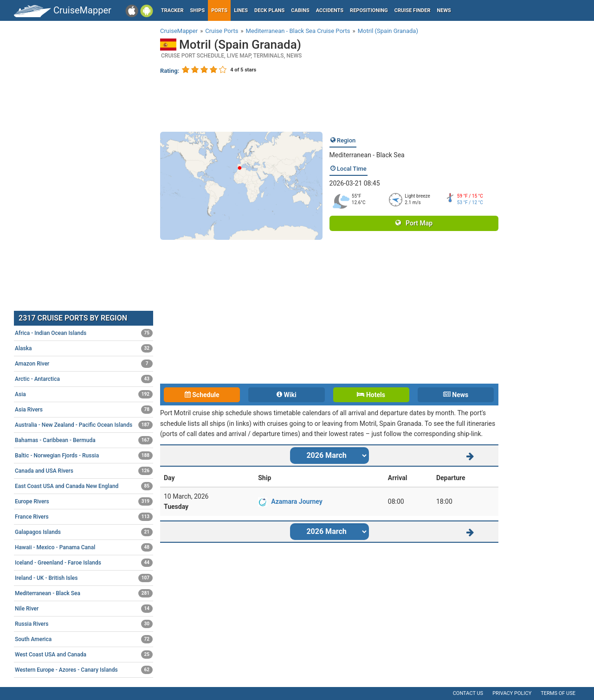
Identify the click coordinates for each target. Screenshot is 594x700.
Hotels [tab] (371, 395)
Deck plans (269, 10)
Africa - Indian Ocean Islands (84, 333)
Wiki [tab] (287, 395)
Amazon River (84, 364)
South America (84, 639)
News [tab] (456, 395)
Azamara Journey (297, 501)
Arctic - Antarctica (84, 379)
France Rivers (84, 517)
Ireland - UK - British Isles (84, 578)
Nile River (84, 609)
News (444, 10)
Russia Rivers (84, 624)
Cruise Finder (413, 10)
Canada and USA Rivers (84, 471)
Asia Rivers (84, 410)
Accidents (330, 10)
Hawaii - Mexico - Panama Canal (84, 547)
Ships (198, 10)
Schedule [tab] (202, 395)
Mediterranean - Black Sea (367, 155)
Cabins (300, 10)
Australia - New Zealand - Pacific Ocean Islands (84, 425)
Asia (84, 394)
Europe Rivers (84, 501)
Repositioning (369, 10)
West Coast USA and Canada (84, 655)
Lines (241, 10)
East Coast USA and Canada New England (84, 486)
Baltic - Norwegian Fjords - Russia (84, 456)
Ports (219, 10)
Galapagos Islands (84, 532)
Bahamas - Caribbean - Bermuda (84, 440)
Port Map (414, 223)
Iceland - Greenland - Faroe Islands (84, 563)
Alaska (84, 348)
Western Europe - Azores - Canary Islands (84, 670)
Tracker (172, 10)
